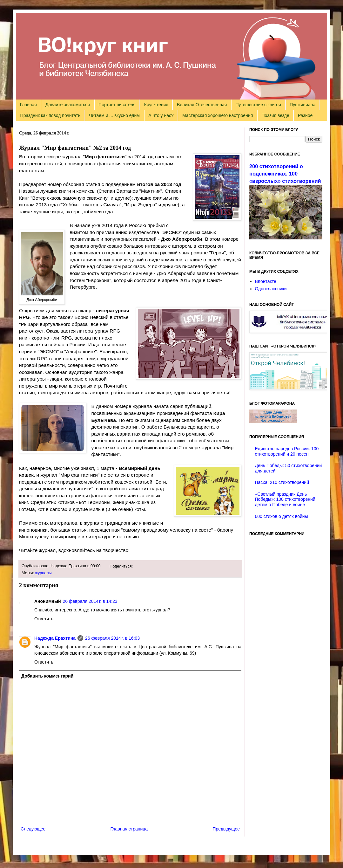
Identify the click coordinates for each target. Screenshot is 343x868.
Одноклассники (271, 289)
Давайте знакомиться (68, 105)
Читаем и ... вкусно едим (114, 115)
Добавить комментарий (47, 676)
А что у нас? (161, 115)
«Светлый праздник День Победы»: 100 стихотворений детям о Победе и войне (285, 499)
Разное (305, 115)
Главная (28, 105)
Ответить (44, 619)
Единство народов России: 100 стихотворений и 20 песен (287, 451)
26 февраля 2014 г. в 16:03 (112, 638)
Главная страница (129, 829)
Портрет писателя (117, 105)
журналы (44, 573)
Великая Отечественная (202, 105)
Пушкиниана (303, 105)
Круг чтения (156, 105)
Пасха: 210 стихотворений (282, 482)
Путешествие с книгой (258, 105)
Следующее (33, 829)
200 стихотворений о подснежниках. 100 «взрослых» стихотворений (285, 174)
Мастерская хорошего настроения (218, 115)
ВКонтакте (266, 281)
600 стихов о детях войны (282, 516)
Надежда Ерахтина (55, 638)
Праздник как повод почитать (50, 115)
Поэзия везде (275, 115)
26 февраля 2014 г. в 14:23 (90, 601)
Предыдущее (226, 829)
